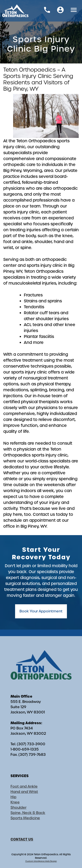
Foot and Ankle (24, 786)
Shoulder (18, 808)
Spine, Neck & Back (28, 813)
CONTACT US (22, 839)
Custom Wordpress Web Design (41, 861)
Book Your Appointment (41, 611)
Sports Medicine (25, 818)
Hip (13, 797)
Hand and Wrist (24, 792)
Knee (15, 802)
